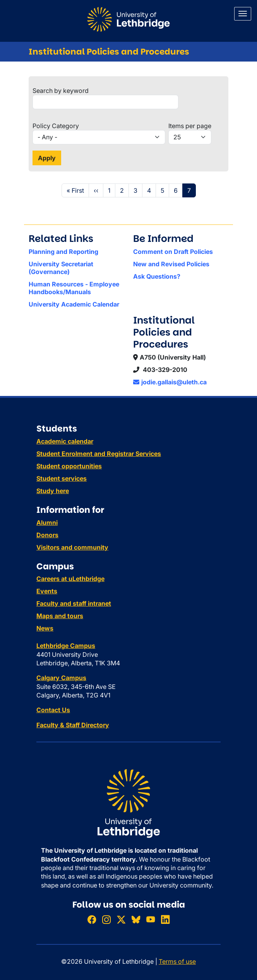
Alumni (47, 523)
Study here (53, 491)
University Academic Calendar (74, 304)
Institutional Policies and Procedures (109, 52)
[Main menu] (243, 14)
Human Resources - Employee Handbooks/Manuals (74, 288)
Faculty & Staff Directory (73, 725)
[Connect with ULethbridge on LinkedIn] (165, 919)
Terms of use (177, 961)
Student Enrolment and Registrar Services (99, 454)
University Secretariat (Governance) (61, 268)
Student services (62, 478)
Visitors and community (72, 547)
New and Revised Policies (171, 264)
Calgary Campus (61, 678)
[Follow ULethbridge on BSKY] (136, 919)
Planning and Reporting (63, 252)
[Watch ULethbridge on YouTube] (151, 919)
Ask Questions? (157, 276)
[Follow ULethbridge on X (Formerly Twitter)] (121, 919)
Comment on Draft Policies (173, 252)
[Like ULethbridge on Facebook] (92, 919)
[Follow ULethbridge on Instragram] (106, 919)
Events (47, 591)
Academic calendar (65, 441)
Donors (47, 535)
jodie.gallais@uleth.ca (170, 382)
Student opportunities (69, 466)
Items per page (190, 126)
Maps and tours (60, 616)
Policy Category (56, 126)
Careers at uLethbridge (70, 579)
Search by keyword (61, 91)
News (45, 628)
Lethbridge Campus (66, 646)
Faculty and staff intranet (74, 603)
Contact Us (53, 710)
